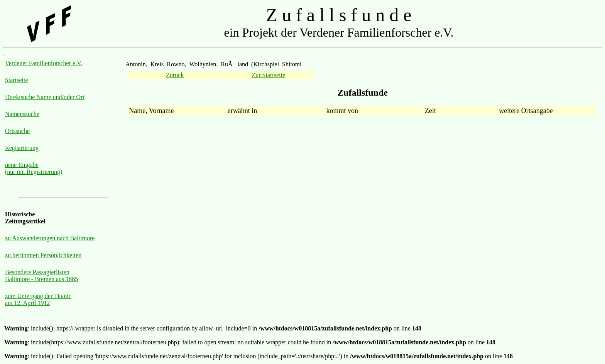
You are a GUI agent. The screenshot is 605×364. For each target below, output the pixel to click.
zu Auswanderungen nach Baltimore (50, 238)
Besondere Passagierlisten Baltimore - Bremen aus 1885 (41, 276)
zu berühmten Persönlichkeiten (43, 255)
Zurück (175, 75)
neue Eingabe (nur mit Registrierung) (34, 168)
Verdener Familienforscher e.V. (44, 63)
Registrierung (22, 148)
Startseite (17, 80)
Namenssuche (22, 114)
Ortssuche (17, 131)
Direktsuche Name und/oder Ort (45, 97)
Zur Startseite (268, 75)
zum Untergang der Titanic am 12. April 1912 (38, 299)
